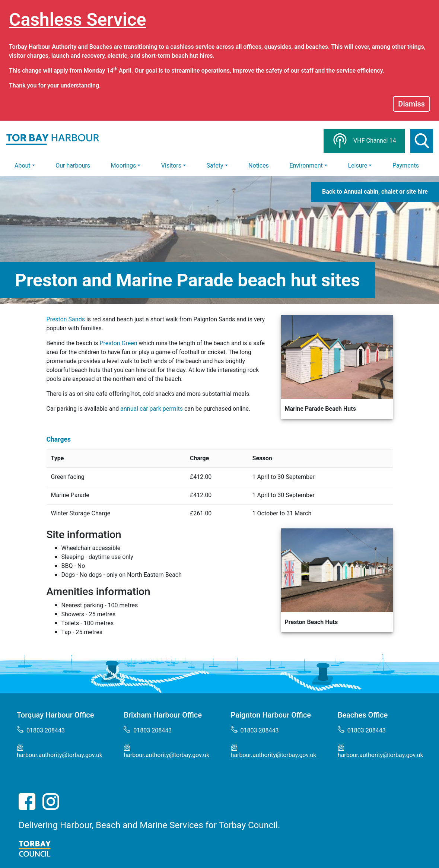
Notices (259, 166)
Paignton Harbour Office (271, 715)
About (23, 166)
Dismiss (411, 104)
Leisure (357, 166)
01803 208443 (41, 730)
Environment (306, 166)
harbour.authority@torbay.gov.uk (60, 751)
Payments (406, 166)
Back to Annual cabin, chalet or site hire (375, 192)
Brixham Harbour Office (163, 715)
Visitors (171, 166)
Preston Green (118, 343)
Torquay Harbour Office (55, 715)
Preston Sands (66, 319)
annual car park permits (152, 409)
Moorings (124, 166)
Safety (215, 166)
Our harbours (73, 166)
